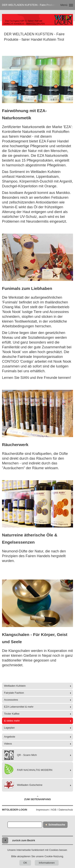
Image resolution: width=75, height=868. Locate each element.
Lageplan (9, 728)
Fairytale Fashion (14, 693)
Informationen (47, 863)
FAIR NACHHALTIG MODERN (28, 770)
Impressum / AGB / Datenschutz (54, 810)
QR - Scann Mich (20, 755)
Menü (64, 5)
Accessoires (11, 700)
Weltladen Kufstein (15, 686)
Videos (8, 744)
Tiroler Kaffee (12, 714)
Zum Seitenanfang (38, 798)
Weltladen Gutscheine (23, 785)
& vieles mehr (12, 721)
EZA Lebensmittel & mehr (19, 707)
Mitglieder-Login (15, 810)
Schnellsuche (57, 825)
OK (25, 863)
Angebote (10, 737)
